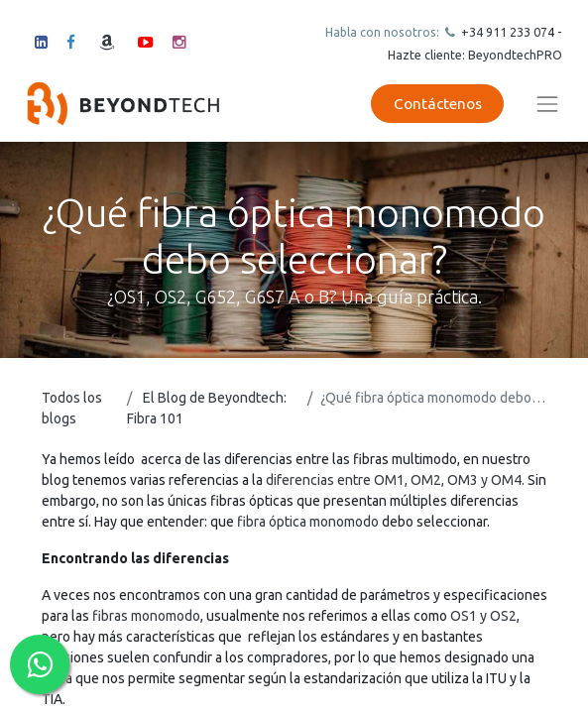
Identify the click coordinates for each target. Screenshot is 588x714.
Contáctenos (438, 104)
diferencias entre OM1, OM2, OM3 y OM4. (395, 480)
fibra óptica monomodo (308, 522)
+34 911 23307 (503, 32)
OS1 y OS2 (482, 616)
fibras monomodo (146, 616)
